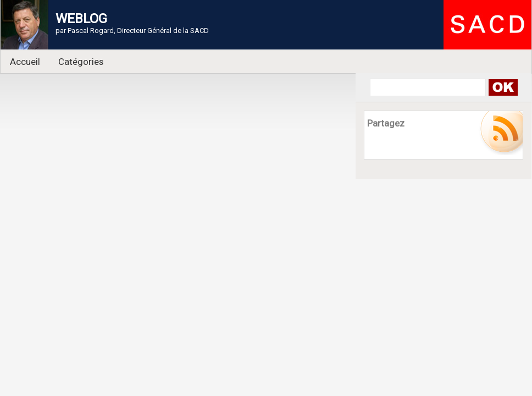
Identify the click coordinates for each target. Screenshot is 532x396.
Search (503, 87)
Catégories (81, 62)
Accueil (25, 62)
